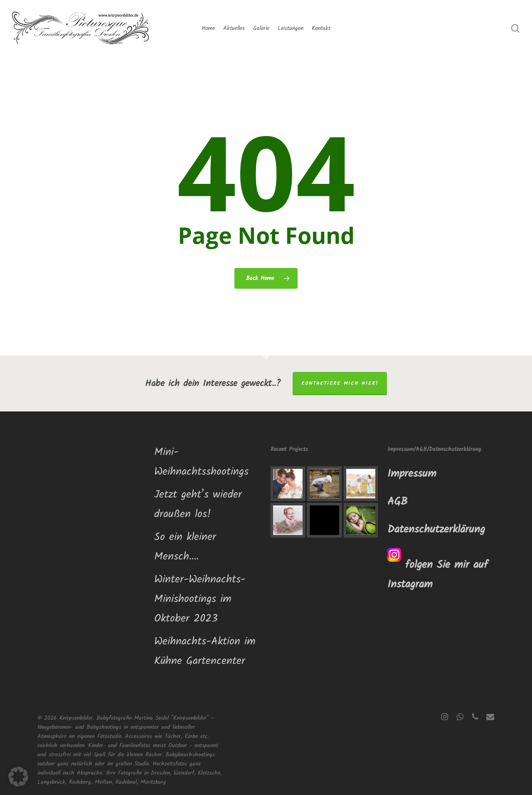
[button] (18, 777)
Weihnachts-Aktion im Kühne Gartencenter (205, 651)
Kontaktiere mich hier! (340, 383)
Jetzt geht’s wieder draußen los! (198, 504)
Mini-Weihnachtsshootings (201, 462)
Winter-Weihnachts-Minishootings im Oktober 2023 (200, 599)
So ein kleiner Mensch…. (185, 547)
